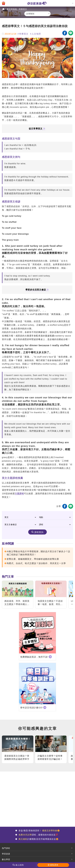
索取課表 (54, 865)
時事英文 (23, 9)
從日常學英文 (37, 129)
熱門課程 (6, 848)
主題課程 (19, 494)
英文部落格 (12, 9)
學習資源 (6, 854)
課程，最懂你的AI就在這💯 (38, 835)
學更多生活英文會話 (37, 290)
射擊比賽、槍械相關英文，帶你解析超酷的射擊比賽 (33, 559)
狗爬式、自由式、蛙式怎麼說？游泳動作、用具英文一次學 (36, 563)
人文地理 (36, 34)
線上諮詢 (20, 865)
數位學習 (6, 859)
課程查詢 (39, 532)
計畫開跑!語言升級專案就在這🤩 (38, 839)
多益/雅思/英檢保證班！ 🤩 (39, 831)
